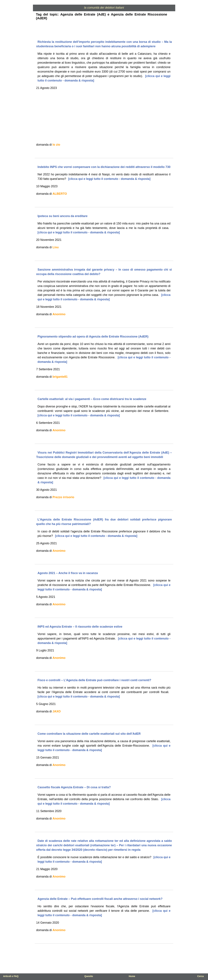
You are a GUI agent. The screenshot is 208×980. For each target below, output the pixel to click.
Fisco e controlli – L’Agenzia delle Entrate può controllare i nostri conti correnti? (94, 680)
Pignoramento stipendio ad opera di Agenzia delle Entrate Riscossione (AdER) (93, 337)
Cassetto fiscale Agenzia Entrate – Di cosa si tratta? (74, 787)
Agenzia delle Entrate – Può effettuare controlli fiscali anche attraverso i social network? (100, 899)
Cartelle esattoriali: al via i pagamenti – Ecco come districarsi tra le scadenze (92, 399)
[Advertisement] (104, 116)
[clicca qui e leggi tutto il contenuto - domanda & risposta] (109, 179)
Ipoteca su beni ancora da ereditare (63, 216)
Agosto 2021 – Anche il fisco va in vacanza (68, 573)
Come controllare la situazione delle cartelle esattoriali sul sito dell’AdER (89, 734)
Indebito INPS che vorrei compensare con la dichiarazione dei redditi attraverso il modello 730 (104, 167)
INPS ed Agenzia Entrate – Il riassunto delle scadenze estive (80, 627)
